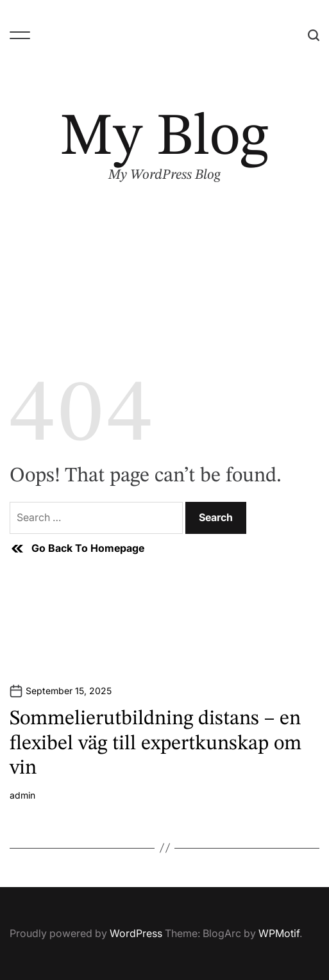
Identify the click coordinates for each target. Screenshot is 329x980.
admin (22, 795)
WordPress (136, 933)
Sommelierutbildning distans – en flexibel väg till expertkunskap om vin (156, 744)
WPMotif (279, 933)
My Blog (164, 138)
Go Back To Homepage (77, 549)
